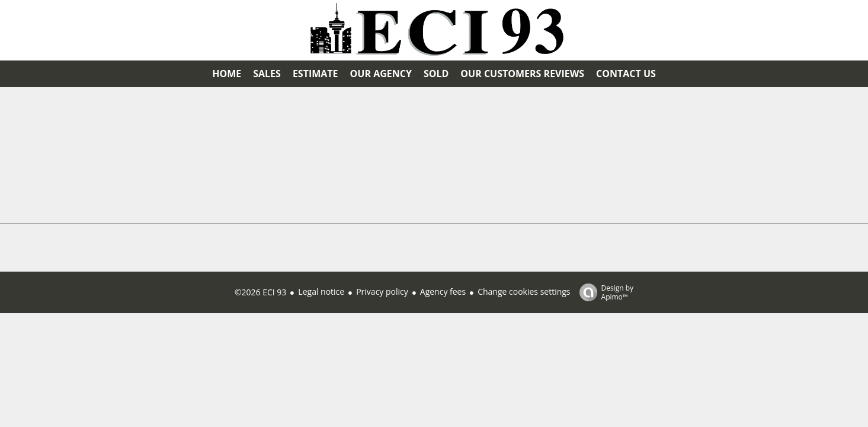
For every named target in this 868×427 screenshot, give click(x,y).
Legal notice (321, 291)
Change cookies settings (524, 291)
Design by (604, 292)
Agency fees (443, 291)
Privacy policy (382, 291)
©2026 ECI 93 (260, 292)
